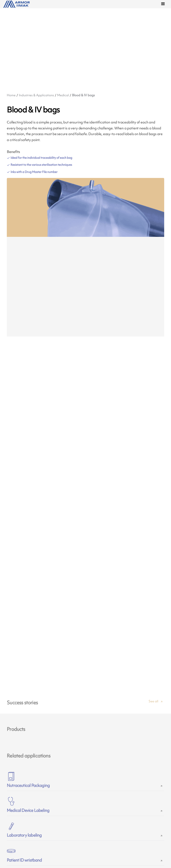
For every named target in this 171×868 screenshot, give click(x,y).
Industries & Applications (36, 95)
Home (11, 95)
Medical (63, 95)
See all (153, 705)
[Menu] (164, 4)
